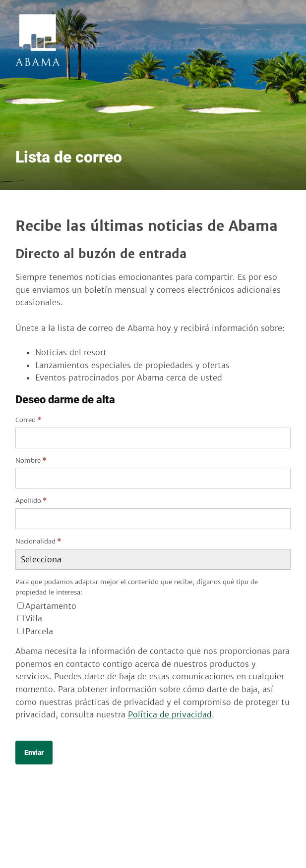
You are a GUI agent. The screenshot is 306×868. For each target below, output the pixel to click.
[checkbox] (153, 619)
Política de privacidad (170, 714)
